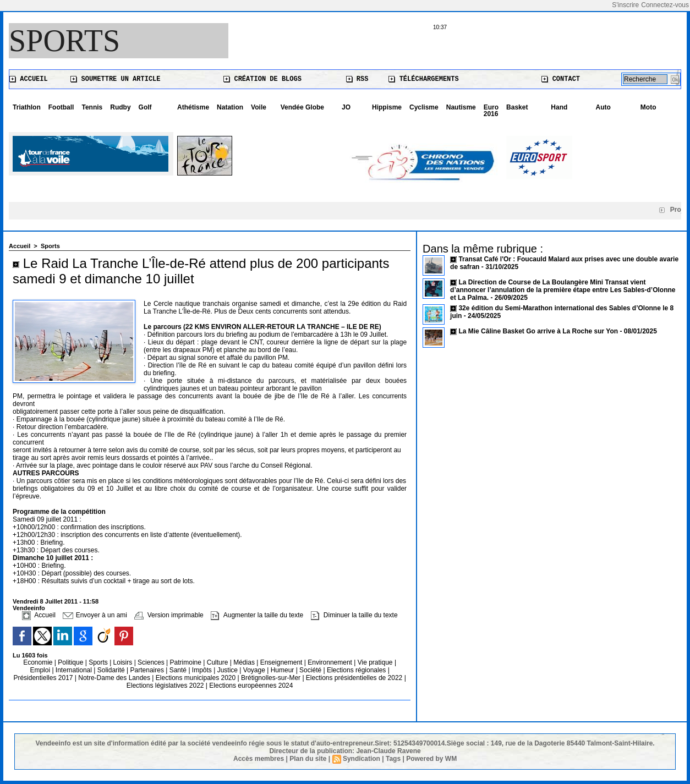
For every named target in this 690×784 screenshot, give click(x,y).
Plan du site (308, 759)
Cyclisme (424, 107)
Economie (39, 662)
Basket (517, 107)
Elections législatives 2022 (165, 686)
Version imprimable (169, 615)
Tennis (92, 107)
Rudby (120, 107)
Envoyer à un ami (95, 615)
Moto (648, 107)
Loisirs (124, 662)
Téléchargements (423, 79)
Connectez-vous (665, 5)
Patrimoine (187, 662)
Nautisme (461, 107)
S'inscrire (625, 5)
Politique (71, 662)
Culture (218, 662)
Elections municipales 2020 (196, 678)
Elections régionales (357, 670)
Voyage (254, 670)
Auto (603, 107)
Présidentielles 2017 (44, 678)
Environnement (330, 662)
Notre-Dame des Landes (115, 678)
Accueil (29, 79)
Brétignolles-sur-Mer (272, 678)
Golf (145, 107)
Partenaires (148, 670)
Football (61, 107)
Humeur (283, 670)
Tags (393, 759)
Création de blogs (262, 79)
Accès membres (259, 759)
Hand (559, 107)
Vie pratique (376, 662)
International (75, 670)
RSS (357, 79)
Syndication (362, 759)
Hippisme (387, 107)
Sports (64, 41)
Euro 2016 (491, 111)
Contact (561, 79)
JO (346, 107)
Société (310, 670)
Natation (230, 107)
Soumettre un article (115, 79)
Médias (245, 662)
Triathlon (27, 107)
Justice (229, 670)
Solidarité (112, 670)
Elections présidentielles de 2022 (354, 678)
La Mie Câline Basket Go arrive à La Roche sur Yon (538, 331)
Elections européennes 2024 (251, 686)
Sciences (152, 662)
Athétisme (193, 107)
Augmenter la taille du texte (257, 615)
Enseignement (282, 662)
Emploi (41, 670)
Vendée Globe (302, 107)
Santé (179, 670)
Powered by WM (431, 759)
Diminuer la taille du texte (354, 615)
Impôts (202, 670)
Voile (259, 107)
